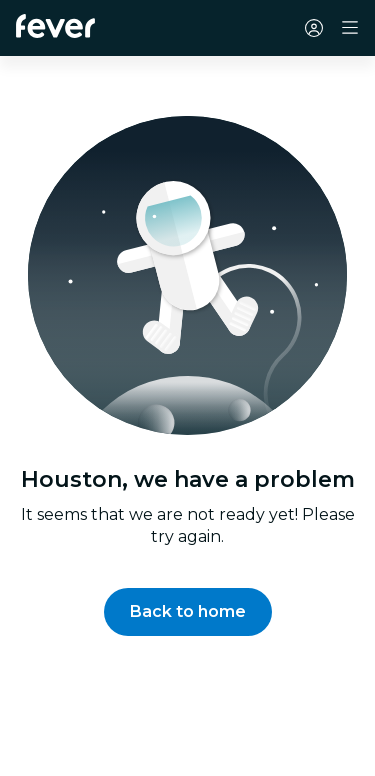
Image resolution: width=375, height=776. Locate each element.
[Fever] (55, 26)
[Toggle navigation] (350, 28)
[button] (188, 612)
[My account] (314, 28)
